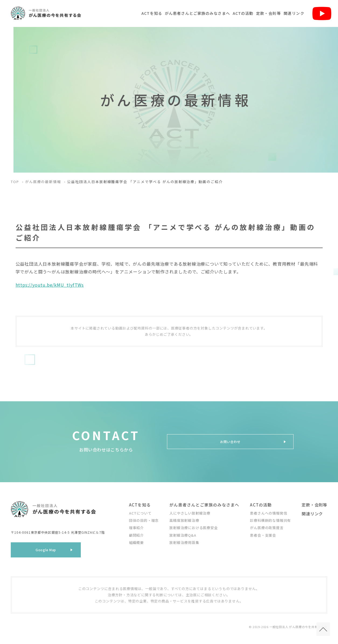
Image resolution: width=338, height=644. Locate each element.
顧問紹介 (136, 535)
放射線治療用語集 (184, 542)
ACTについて (140, 513)
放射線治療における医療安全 (194, 528)
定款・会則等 (269, 13)
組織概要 (136, 542)
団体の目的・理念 (144, 520)
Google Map (46, 552)
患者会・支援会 (263, 535)
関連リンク (294, 13)
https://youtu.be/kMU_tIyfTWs (50, 285)
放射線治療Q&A (183, 535)
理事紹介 (136, 528)
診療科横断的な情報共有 (270, 520)
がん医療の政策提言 (267, 528)
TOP (15, 182)
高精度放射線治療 (184, 520)
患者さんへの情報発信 (269, 513)
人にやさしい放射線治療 (190, 513)
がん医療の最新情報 (43, 182)
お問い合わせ (230, 442)
